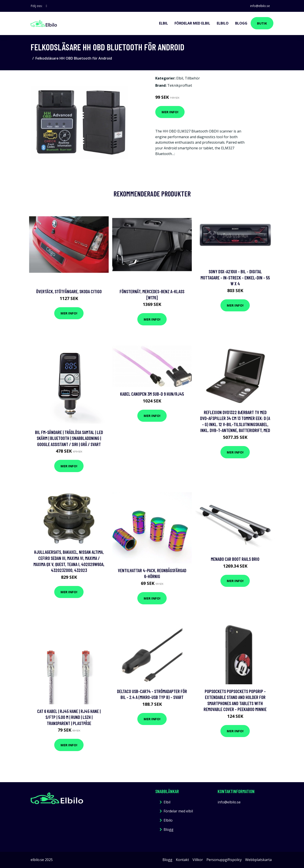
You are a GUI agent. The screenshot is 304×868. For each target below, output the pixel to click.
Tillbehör (192, 78)
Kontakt (182, 860)
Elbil (163, 23)
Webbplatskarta (258, 860)
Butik (262, 23)
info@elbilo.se (260, 6)
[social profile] (46, 6)
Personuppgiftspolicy (224, 860)
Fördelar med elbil (192, 23)
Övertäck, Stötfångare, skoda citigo (69, 291)
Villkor (198, 860)
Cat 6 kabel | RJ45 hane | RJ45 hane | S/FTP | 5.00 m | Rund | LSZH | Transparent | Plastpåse (69, 717)
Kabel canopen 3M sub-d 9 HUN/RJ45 (152, 394)
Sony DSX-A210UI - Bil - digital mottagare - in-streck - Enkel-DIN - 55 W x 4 (235, 277)
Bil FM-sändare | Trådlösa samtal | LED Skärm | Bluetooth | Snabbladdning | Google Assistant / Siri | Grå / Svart (69, 438)
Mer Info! (170, 112)
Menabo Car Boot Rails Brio (235, 559)
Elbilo (223, 23)
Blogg (241, 23)
